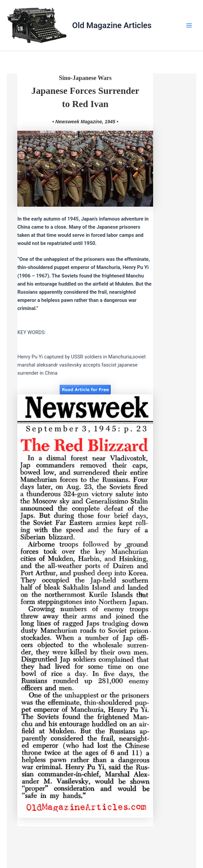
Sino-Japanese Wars (85, 78)
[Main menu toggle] (189, 25)
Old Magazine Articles (112, 25)
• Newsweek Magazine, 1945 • (85, 122)
